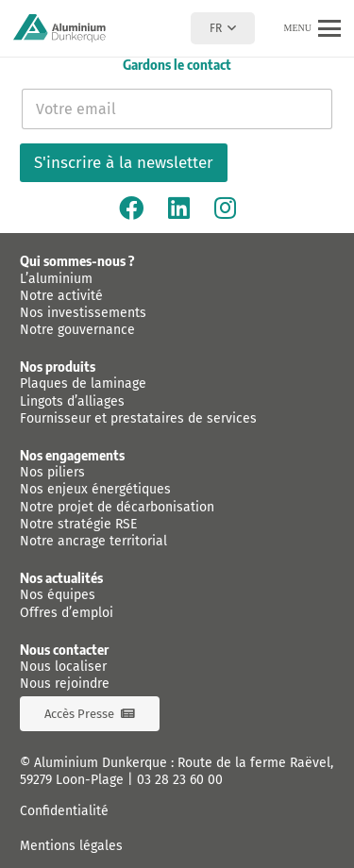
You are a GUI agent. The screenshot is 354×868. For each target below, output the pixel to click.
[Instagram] (225, 208)
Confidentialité (64, 811)
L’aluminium (56, 279)
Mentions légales (71, 846)
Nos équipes (58, 595)
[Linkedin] (179, 208)
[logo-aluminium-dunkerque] (59, 28)
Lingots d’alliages (72, 401)
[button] (222, 28)
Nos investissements (83, 313)
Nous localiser (63, 667)
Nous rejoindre (65, 684)
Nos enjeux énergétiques (95, 489)
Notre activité (61, 296)
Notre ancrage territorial (93, 541)
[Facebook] (131, 208)
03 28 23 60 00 (180, 780)
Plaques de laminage (83, 384)
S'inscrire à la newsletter (124, 163)
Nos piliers (52, 472)
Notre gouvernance (77, 330)
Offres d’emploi (67, 613)
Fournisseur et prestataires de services (138, 418)
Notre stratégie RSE (78, 524)
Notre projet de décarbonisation (117, 507)
